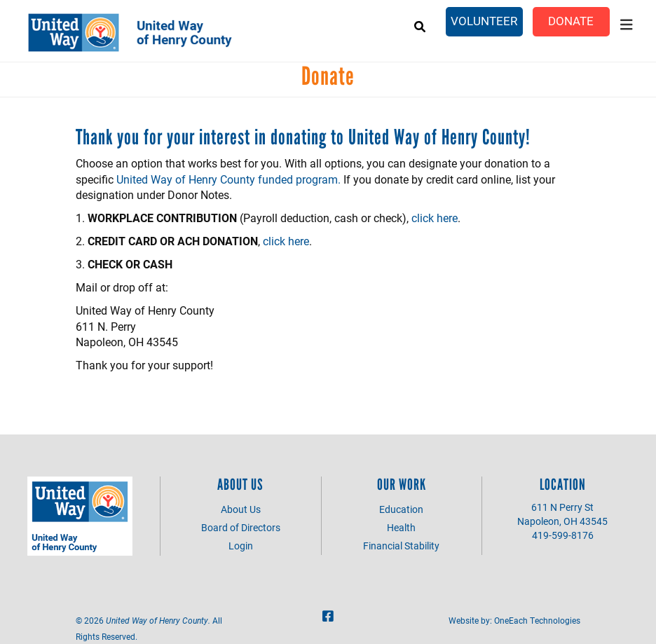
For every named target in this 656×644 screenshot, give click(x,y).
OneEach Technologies (537, 620)
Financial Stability (401, 546)
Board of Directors (241, 527)
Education (401, 509)
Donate (571, 21)
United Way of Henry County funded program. (228, 179)
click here (435, 218)
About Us (241, 509)
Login (241, 546)
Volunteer (484, 21)
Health (401, 527)
